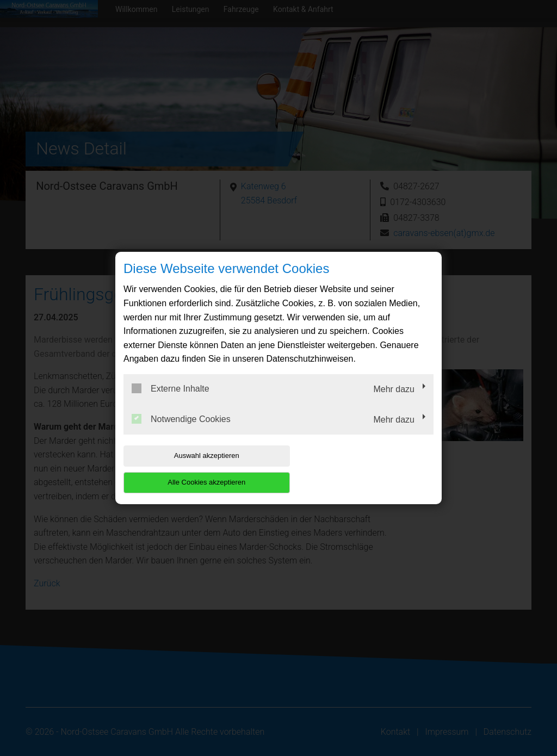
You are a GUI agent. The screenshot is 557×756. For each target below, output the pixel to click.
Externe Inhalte (171, 402)
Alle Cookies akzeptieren (364, 469)
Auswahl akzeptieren (193, 469)
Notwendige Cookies (181, 432)
